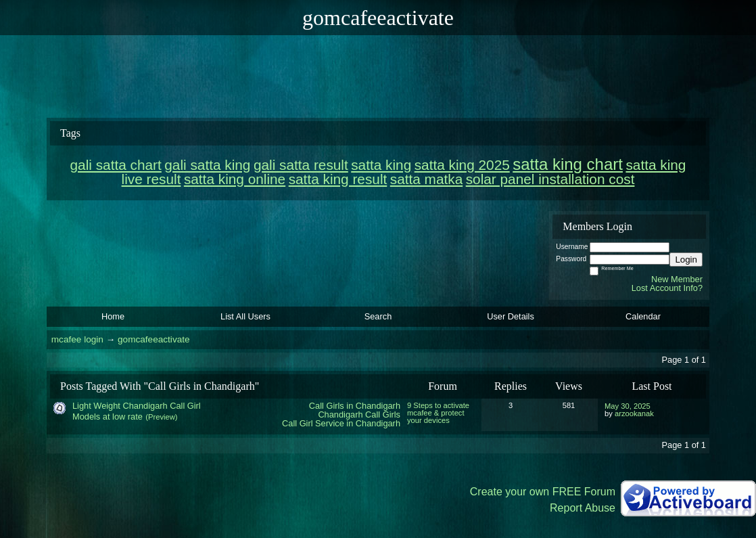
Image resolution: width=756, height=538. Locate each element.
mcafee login (77, 339)
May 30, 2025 (628, 406)
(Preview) (161, 417)
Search (378, 316)
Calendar (643, 316)
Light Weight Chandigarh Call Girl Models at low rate (137, 411)
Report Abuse (583, 508)
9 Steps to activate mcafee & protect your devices (438, 413)
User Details (511, 316)
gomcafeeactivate (154, 339)
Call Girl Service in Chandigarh (341, 423)
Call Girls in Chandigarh (355, 406)
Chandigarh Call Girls (359, 414)
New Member (677, 279)
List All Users (245, 316)
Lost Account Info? (667, 288)
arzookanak (634, 413)
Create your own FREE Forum (543, 492)
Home (113, 316)
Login (686, 260)
